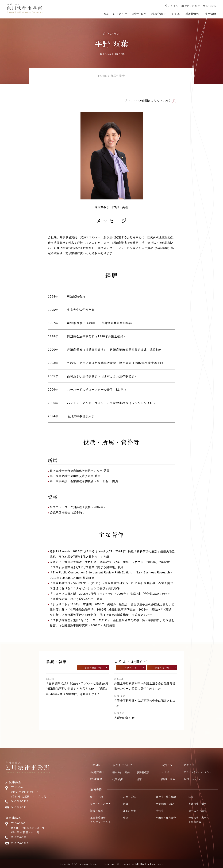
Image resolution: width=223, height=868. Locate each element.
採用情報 (210, 14)
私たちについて (115, 14)
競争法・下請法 (198, 811)
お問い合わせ (191, 6)
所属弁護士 (159, 14)
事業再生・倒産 (198, 804)
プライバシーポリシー (198, 772)
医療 (191, 797)
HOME (103, 76)
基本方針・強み (121, 772)
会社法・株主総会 (166, 797)
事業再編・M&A (165, 804)
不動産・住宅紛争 (166, 818)
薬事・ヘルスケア (101, 804)
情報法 (160, 811)
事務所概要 (143, 772)
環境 (126, 818)
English (210, 6)
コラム (175, 14)
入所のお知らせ (124, 718)
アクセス (172, 6)
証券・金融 (97, 811)
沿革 (139, 779)
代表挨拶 (118, 779)
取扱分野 (139, 14)
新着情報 (192, 14)
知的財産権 (129, 811)
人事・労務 (129, 797)
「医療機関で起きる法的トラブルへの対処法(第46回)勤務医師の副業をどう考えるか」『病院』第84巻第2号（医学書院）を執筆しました (77, 689)
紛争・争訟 (97, 797)
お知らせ (167, 765)
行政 (126, 804)
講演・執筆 (168, 779)
